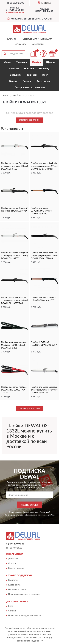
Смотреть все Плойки (30, 120)
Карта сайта (14, 585)
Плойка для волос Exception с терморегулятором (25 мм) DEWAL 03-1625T (14, 256)
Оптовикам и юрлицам (37, 39)
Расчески (14, 69)
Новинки (21, 45)
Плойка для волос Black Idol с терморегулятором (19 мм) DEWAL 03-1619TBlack (44, 166)
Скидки (12, 611)
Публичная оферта (18, 590)
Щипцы (51, 62)
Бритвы (27, 81)
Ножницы (45, 69)
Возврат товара (16, 568)
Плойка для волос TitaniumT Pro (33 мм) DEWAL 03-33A (14, 210)
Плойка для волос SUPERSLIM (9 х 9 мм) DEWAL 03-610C (41, 211)
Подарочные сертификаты (30, 88)
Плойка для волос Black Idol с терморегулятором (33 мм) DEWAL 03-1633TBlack (14, 300)
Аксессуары (43, 81)
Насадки (29, 69)
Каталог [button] (12, 39)
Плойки (37, 62)
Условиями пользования (37, 515)
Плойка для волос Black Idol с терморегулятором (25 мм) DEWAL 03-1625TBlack (44, 256)
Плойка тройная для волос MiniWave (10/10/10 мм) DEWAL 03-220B (14, 345)
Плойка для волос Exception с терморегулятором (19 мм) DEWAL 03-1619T (44, 390)
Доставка (13, 559)
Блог (11, 606)
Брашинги (16, 75)
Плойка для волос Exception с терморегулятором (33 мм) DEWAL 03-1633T (14, 166)
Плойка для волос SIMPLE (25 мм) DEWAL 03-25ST (43, 299)
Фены (7, 62)
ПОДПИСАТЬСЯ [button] (29, 505)
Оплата (12, 564)
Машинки (21, 62)
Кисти (46, 75)
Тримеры (32, 75)
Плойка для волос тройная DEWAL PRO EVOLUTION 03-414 (14, 390)
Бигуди (13, 81)
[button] (15, 12)
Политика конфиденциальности (25, 616)
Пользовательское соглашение (24, 594)
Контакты (38, 45)
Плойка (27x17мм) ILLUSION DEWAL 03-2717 (44, 344)
